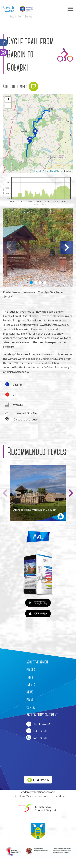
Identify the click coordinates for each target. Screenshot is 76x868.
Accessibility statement (42, 715)
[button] (35, 132)
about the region (37, 662)
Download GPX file (20, 413)
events (31, 684)
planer (31, 700)
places (31, 669)
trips (30, 677)
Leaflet (38, 171)
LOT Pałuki (37, 731)
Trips (19, 17)
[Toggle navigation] (56, 9)
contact (32, 707)
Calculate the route (20, 419)
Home (12, 17)
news (30, 692)
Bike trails (29, 17)
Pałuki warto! (38, 724)
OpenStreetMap (53, 171)
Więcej (38, 537)
